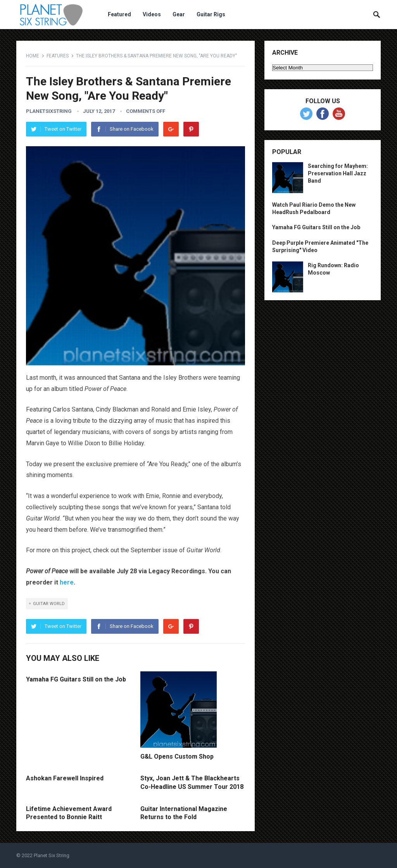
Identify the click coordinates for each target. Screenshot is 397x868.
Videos (152, 14)
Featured (119, 14)
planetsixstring (49, 111)
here (67, 582)
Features (58, 56)
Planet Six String (52, 855)
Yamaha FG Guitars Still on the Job (76, 679)
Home (33, 56)
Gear (179, 14)
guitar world (49, 604)
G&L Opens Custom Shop (177, 756)
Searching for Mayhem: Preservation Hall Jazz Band (338, 173)
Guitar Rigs (211, 14)
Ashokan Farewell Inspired (65, 778)
